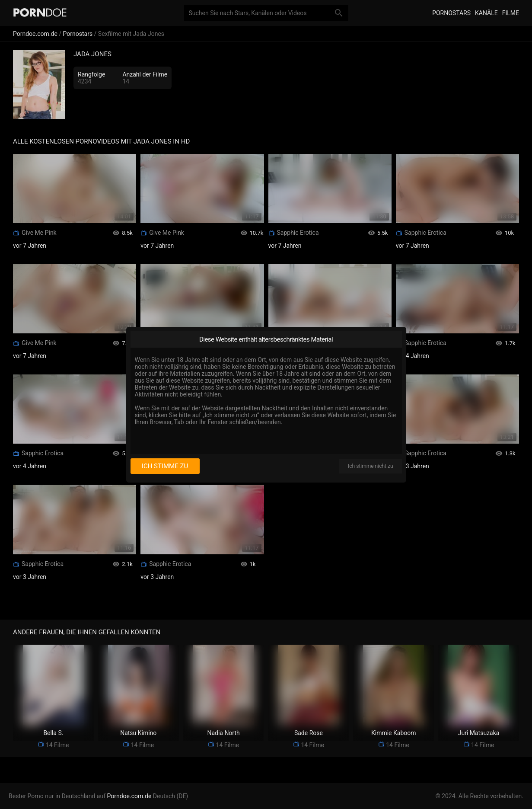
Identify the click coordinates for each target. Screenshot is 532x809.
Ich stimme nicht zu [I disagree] (370, 466)
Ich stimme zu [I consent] (165, 466)
